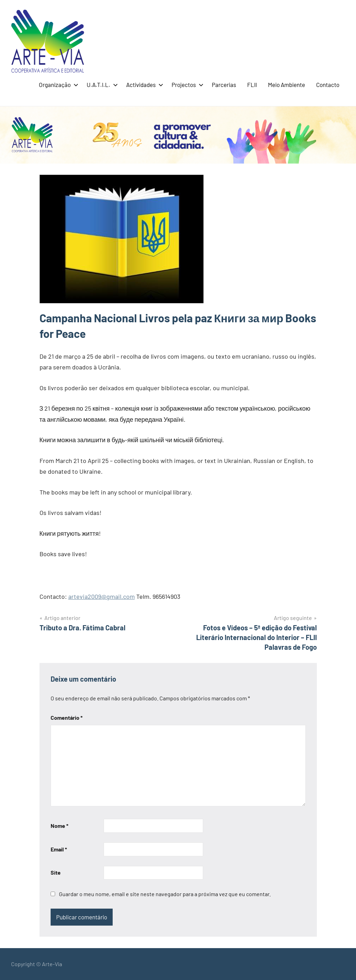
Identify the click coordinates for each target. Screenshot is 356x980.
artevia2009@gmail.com (102, 596)
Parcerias (224, 85)
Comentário (67, 717)
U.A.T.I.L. (101, 85)
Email (59, 849)
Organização (57, 85)
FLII (252, 85)
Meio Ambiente (286, 85)
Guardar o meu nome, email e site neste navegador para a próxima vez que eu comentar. (165, 894)
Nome (59, 826)
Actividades (143, 85)
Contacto (328, 85)
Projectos (186, 85)
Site (56, 872)
